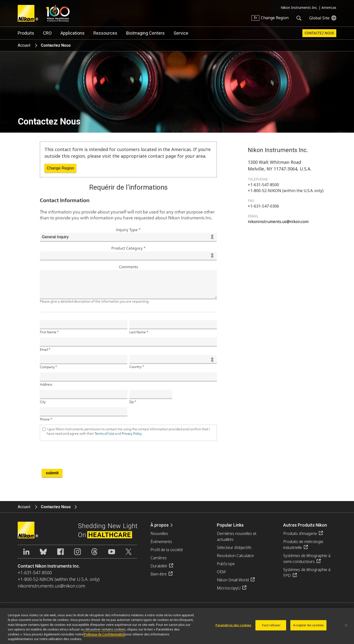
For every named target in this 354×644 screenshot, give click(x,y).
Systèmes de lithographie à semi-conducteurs (307, 559)
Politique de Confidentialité (104, 637)
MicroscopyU (229, 588)
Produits (26, 33)
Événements (161, 542)
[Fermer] (346, 628)
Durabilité (159, 566)
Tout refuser (271, 628)
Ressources (105, 33)
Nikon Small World (233, 580)
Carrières (159, 558)
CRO (47, 33)
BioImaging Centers (145, 33)
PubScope (226, 564)
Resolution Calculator (236, 556)
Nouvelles (159, 533)
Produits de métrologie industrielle (303, 545)
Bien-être (159, 574)
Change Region (60, 168)
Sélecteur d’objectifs (234, 547)
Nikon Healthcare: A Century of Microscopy (58, 13)
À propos (160, 525)
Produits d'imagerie (300, 533)
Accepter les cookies (308, 628)
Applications (73, 33)
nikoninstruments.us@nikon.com (278, 222)
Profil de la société (167, 550)
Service (181, 33)
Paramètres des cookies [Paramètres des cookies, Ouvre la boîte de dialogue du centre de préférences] (234, 628)
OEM (221, 572)
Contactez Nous (319, 33)
